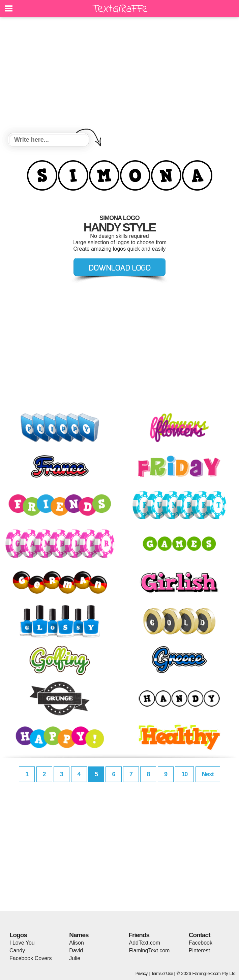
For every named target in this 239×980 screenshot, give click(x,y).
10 (184, 774)
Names (79, 935)
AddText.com (145, 943)
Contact (200, 935)
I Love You (22, 943)
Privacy (142, 973)
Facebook (201, 943)
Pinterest (199, 950)
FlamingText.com (150, 950)
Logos (18, 935)
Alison (77, 943)
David (76, 950)
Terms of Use (162, 973)
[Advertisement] (119, 76)
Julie (75, 958)
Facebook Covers (31, 958)
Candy (17, 950)
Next (208, 774)
